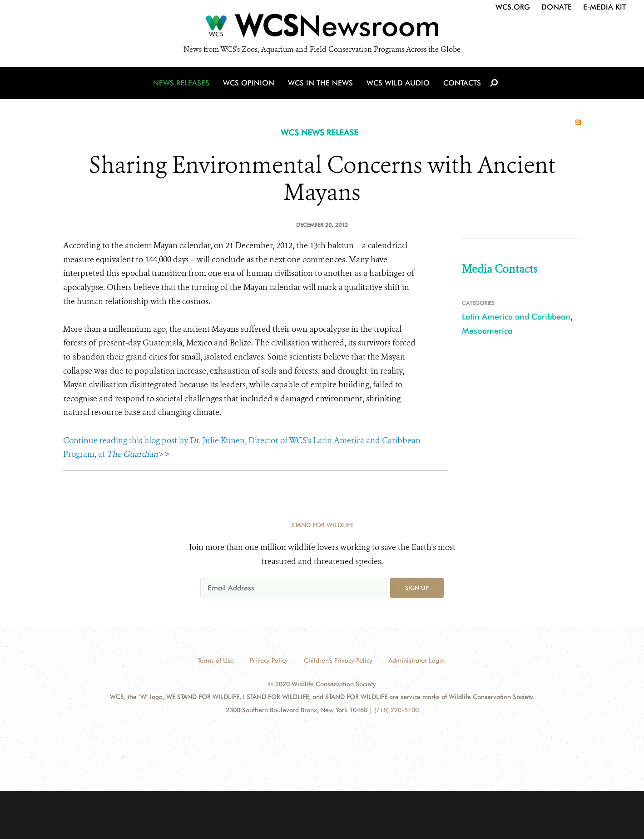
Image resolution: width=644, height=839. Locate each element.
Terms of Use (216, 660)
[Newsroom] (322, 28)
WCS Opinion (249, 83)
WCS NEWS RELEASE (320, 132)
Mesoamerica (487, 331)
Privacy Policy (269, 660)
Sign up (417, 588)
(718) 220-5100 (396, 710)
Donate (557, 7)
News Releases (181, 83)
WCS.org (513, 7)
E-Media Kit (604, 7)
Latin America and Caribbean (516, 317)
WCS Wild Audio (398, 83)
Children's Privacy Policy (338, 660)
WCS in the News (320, 83)
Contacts (462, 83)
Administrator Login (416, 660)
